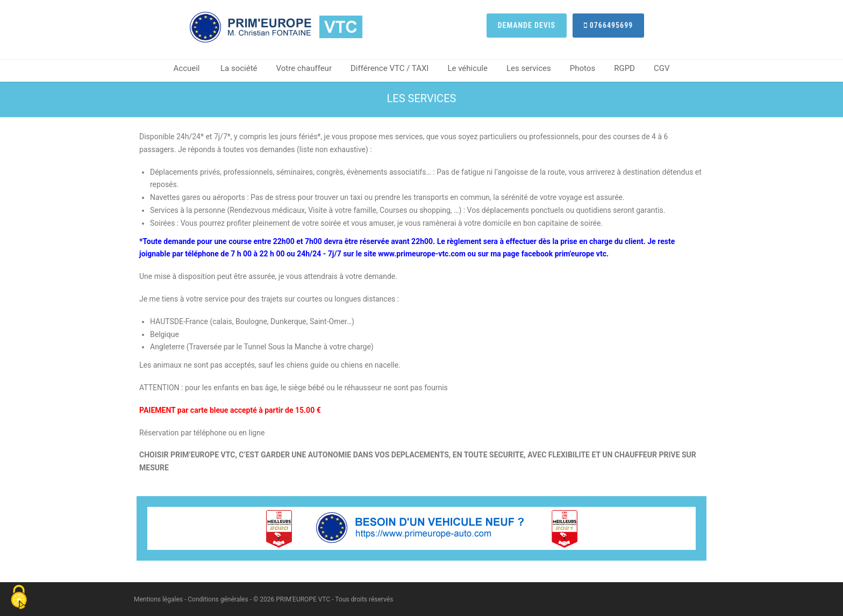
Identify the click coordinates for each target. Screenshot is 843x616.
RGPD (624, 68)
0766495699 (609, 25)
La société (239, 68)
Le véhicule (467, 68)
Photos (583, 68)
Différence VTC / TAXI (390, 68)
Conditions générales (218, 599)
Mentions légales (158, 599)
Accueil (187, 68)
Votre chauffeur (304, 68)
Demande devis (527, 25)
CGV (662, 68)
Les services (529, 68)
